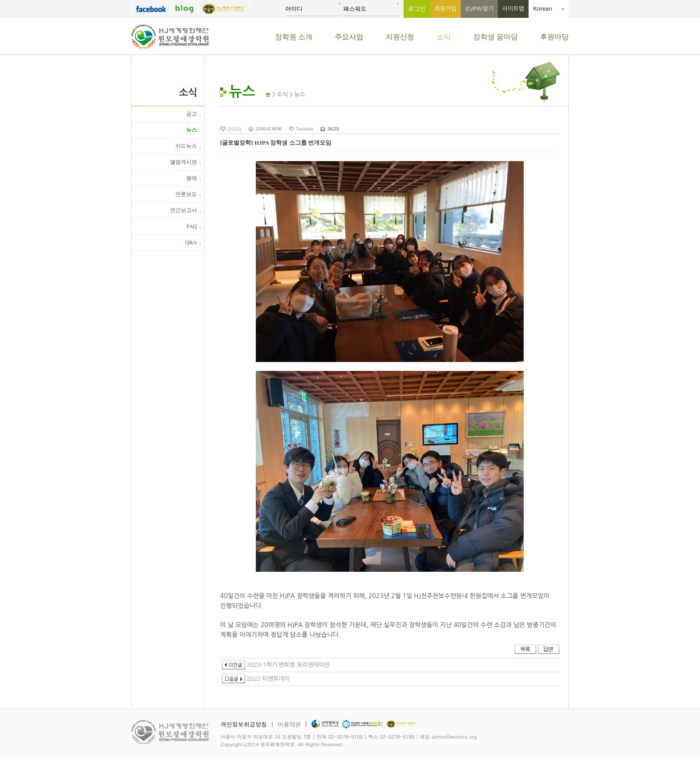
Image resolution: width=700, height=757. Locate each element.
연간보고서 (183, 210)
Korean (549, 9)
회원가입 (445, 9)
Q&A (191, 242)
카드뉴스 (186, 146)
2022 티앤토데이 (256, 679)
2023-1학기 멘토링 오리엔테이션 (276, 665)
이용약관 (289, 724)
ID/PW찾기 (479, 9)
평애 (192, 178)
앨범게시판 (183, 162)
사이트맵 (513, 9)
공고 (192, 114)
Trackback (305, 129)
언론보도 (186, 194)
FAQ (192, 226)
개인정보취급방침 (244, 724)
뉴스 (192, 130)
